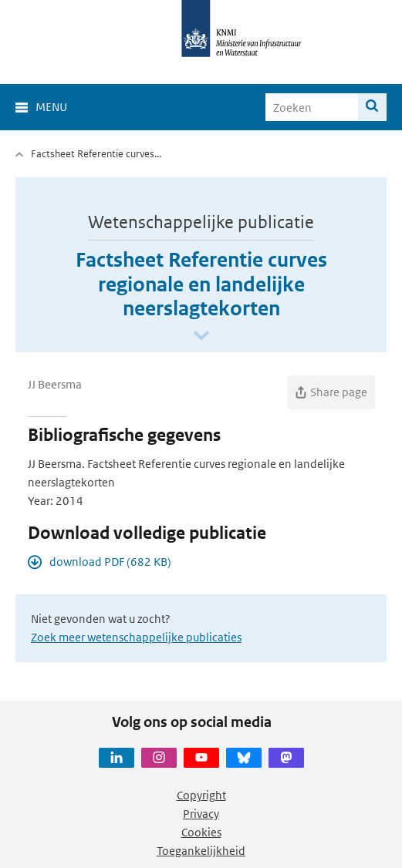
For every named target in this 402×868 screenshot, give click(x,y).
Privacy (201, 814)
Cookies (201, 832)
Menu (51, 107)
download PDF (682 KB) (110, 562)
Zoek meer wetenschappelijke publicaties (136, 637)
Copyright (201, 795)
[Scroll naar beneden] (201, 336)
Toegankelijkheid (201, 851)
